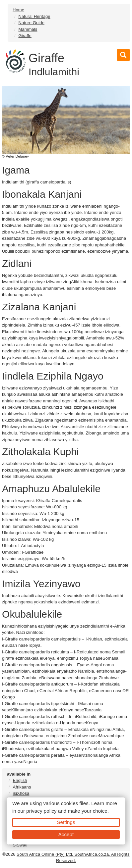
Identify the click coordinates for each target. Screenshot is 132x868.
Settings (66, 822)
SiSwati (20, 845)
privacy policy (41, 811)
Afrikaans (22, 787)
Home (18, 10)
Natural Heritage (34, 16)
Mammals (28, 29)
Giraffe (25, 36)
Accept (66, 834)
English (20, 780)
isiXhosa (21, 793)
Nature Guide (31, 23)
